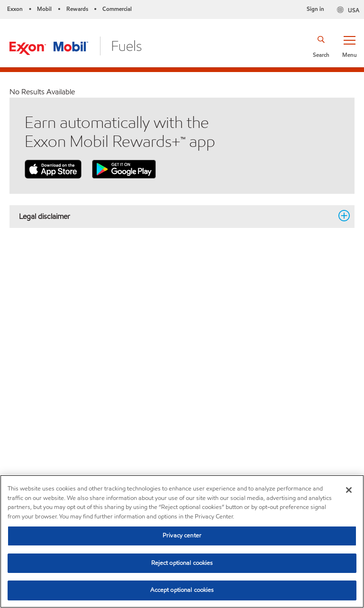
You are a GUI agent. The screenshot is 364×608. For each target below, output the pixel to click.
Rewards (77, 9)
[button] (349, 46)
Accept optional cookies (182, 590)
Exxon (15, 9)
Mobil (44, 9)
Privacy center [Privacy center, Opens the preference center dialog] (182, 535)
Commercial (117, 9)
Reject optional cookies (182, 563)
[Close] (349, 490)
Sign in (315, 9)
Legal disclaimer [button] (176, 216)
